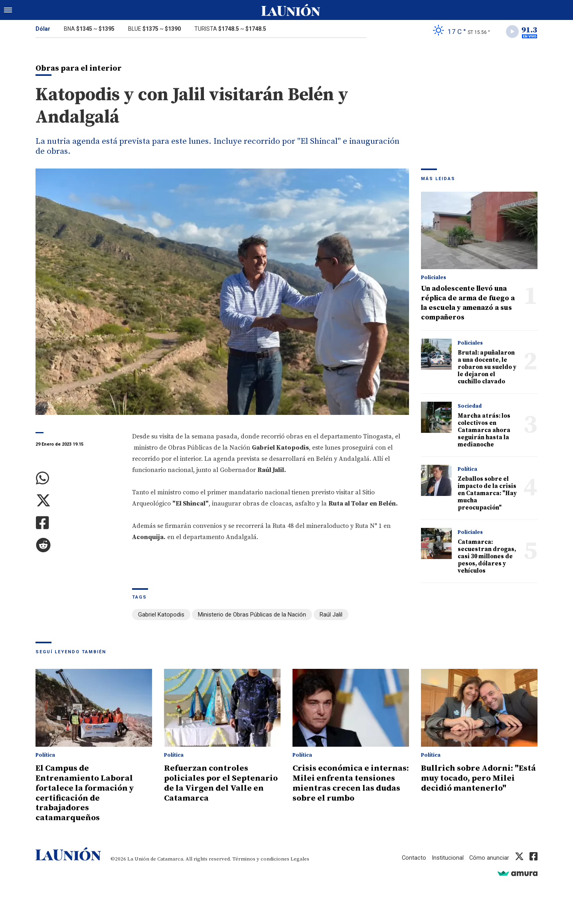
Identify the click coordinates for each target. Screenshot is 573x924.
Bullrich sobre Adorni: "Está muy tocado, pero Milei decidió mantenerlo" (476, 778)
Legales (300, 857)
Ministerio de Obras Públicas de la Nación (252, 615)
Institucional (447, 856)
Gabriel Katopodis (161, 615)
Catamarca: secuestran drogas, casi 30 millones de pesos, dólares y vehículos (487, 557)
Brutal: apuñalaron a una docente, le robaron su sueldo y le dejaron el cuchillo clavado (487, 368)
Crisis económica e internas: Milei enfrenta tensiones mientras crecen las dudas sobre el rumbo (348, 783)
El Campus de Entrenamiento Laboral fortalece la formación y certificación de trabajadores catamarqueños (86, 792)
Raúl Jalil (331, 615)
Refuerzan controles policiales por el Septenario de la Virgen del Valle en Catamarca (221, 783)
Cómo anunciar (489, 856)
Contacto (413, 856)
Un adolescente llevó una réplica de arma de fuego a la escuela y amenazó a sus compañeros (468, 303)
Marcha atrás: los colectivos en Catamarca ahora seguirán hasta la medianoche (484, 431)
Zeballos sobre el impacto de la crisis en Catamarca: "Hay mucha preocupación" (487, 494)
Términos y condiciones (261, 857)
